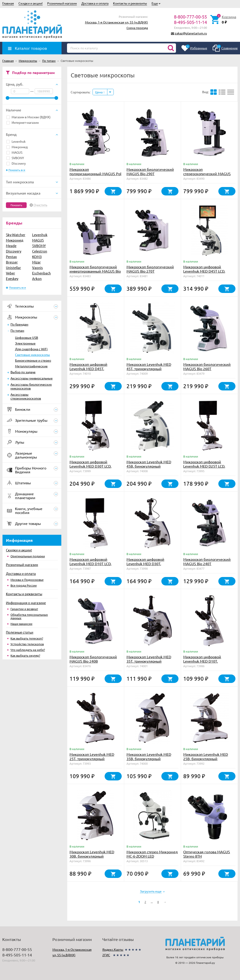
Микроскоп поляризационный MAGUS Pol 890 (95, 174)
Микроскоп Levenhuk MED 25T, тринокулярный (92, 756)
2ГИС (106, 955)
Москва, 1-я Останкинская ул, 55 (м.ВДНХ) (116, 22)
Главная (8, 3)
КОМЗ (37, 257)
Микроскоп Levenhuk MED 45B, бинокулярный (149, 464)
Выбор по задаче (23, 372)
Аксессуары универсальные (32, 378)
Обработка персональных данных (29, 616)
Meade (11, 246)
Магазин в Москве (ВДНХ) (28, 117)
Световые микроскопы (32, 355)
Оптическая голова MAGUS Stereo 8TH (207, 854)
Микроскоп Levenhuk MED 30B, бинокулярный (92, 854)
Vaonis (37, 267)
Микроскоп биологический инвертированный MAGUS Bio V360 (95, 271)
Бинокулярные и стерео (33, 360)
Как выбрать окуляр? (25, 655)
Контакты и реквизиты (130, 3)
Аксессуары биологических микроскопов (31, 386)
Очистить (40, 205)
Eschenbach (41, 273)
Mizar (36, 262)
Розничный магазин (62, 3)
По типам (17, 330)
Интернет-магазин (23, 122)
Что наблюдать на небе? (28, 650)
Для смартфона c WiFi (31, 349)
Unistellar (13, 267)
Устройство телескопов (27, 644)
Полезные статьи (20, 632)
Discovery (16, 163)
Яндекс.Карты (113, 949)
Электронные (25, 343)
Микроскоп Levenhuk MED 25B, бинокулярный (206, 756)
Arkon (37, 278)
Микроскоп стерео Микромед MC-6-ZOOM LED (152, 854)
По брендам (19, 324)
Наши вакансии (21, 624)
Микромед (17, 147)
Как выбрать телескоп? (27, 638)
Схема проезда (137, 28)
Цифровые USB (27, 337)
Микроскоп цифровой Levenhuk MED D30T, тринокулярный (145, 564)
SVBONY (15, 158)
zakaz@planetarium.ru (191, 33)
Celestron (40, 251)
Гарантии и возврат (24, 609)
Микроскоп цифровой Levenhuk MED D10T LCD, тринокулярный (90, 564)
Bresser (12, 262)
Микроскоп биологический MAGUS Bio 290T (150, 171)
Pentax (11, 257)
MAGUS (14, 152)
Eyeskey (12, 278)
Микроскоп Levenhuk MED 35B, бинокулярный (149, 756)
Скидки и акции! (31, 3)
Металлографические (31, 366)
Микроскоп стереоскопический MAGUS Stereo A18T (207, 174)
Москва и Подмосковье (27, 580)
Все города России (24, 585)
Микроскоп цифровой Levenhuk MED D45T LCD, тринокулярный (204, 271)
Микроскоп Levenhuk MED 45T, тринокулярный (149, 366)
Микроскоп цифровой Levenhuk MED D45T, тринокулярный (88, 369)
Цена (100, 92)
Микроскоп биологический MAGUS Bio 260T (207, 366)
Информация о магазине (26, 603)
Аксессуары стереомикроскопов (26, 396)
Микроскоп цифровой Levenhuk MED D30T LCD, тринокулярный (90, 466)
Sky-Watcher (16, 235)
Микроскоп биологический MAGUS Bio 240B (93, 659)
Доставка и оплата (95, 3)
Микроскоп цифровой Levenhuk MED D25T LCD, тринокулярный (204, 466)
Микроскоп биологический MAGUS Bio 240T (207, 561)
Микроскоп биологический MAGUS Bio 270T (150, 269)
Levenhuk (16, 141)
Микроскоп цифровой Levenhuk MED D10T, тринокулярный (202, 661)
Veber (10, 273)
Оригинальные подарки (28, 556)
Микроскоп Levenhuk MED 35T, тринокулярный (149, 659)
